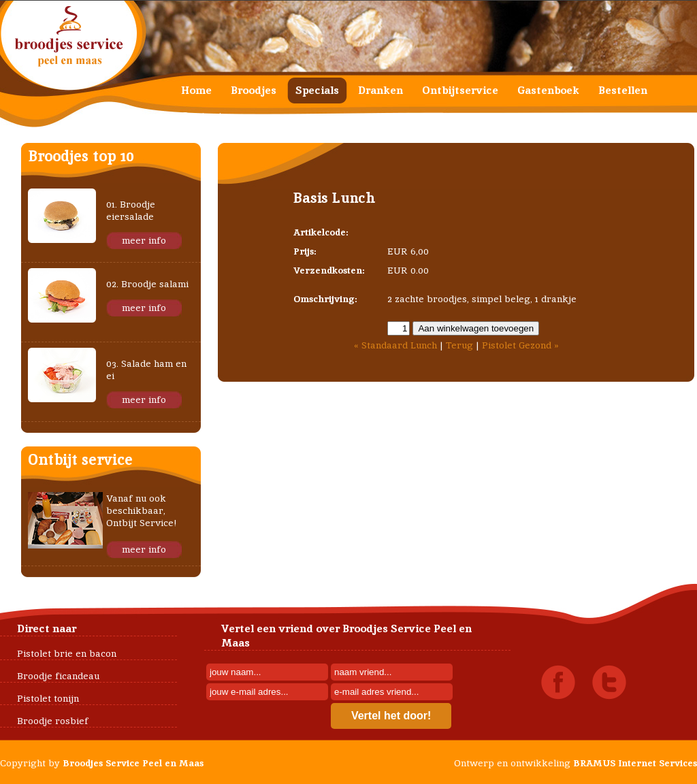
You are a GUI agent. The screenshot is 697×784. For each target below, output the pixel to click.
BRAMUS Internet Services (635, 763)
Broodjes (254, 90)
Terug (459, 345)
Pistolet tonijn (48, 698)
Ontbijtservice (460, 90)
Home (196, 90)
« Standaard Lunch (395, 345)
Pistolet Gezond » (520, 345)
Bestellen (623, 90)
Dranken (380, 90)
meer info (144, 240)
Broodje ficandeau (58, 676)
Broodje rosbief (53, 721)
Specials (317, 90)
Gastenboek (548, 90)
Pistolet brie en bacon (67, 653)
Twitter (609, 682)
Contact (202, 116)
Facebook (558, 682)
